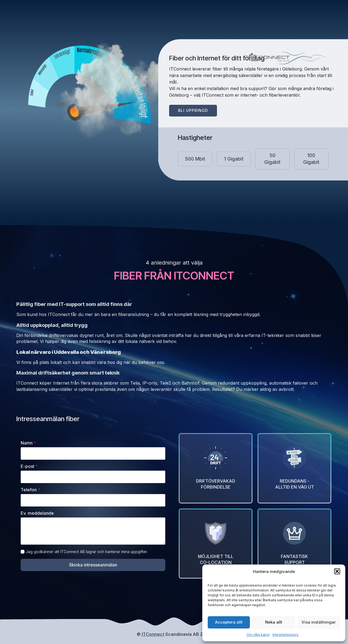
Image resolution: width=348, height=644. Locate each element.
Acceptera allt (229, 622)
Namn (28, 443)
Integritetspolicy (285, 635)
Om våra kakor (258, 635)
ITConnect (153, 634)
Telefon (30, 490)
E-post (29, 466)
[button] (337, 571)
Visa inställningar (319, 622)
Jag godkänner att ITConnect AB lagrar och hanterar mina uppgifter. (87, 552)
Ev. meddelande (37, 513)
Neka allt (274, 622)
